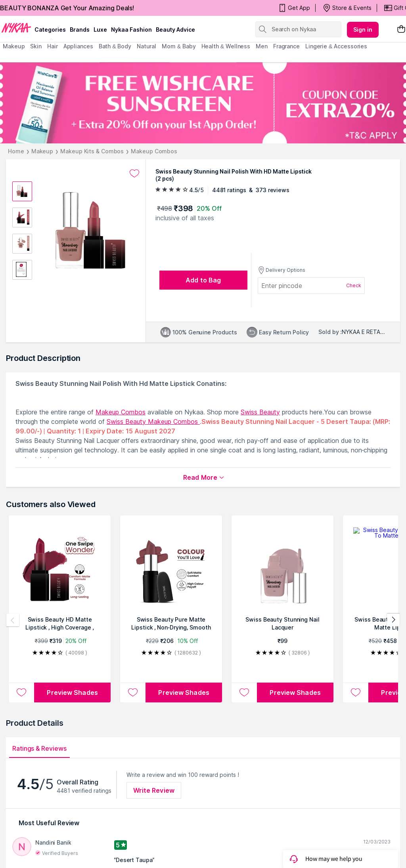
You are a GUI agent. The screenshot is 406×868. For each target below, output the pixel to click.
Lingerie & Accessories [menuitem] (336, 46)
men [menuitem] (262, 46)
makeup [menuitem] (14, 46)
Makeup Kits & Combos (92, 151)
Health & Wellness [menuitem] (226, 46)
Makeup (42, 151)
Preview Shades (72, 692)
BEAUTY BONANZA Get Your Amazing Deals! (67, 8)
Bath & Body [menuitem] (115, 46)
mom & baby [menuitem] (179, 46)
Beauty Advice (175, 30)
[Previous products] (13, 620)
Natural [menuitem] (147, 46)
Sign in (363, 30)
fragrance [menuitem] (286, 46)
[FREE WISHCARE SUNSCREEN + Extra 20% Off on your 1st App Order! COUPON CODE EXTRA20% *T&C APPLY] (203, 103)
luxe (100, 30)
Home (16, 151)
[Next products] (393, 620)
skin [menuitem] (36, 46)
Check (354, 285)
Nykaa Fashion (131, 30)
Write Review (154, 790)
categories (50, 30)
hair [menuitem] (53, 46)
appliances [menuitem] (78, 46)
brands (80, 30)
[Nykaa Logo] (16, 27)
